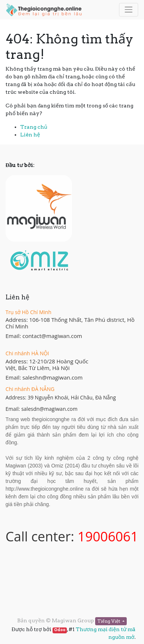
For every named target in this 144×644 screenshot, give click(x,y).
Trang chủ (34, 127)
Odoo (60, 630)
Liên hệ (30, 135)
